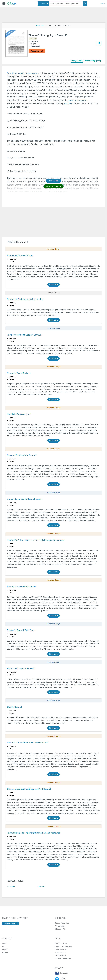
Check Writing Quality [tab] (92, 61)
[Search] (85, 3)
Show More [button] (53, 181)
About (4, 944)
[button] (4, 3)
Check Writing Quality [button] (53, 186)
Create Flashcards (10, 924)
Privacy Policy (60, 952)
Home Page (40, 26)
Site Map (5, 952)
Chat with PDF (61, 929)
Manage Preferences (63, 958)
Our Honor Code (61, 949)
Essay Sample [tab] (77, 61)
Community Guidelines (64, 947)
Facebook (63, 973)
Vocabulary (11, 886)
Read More (53, 285)
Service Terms (60, 955)
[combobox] (43, 3)
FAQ (3, 947)
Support (5, 949)
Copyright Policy (61, 944)
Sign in (103, 3)
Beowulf (68, 104)
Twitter (62, 978)
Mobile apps (60, 926)
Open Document (37, 51)
